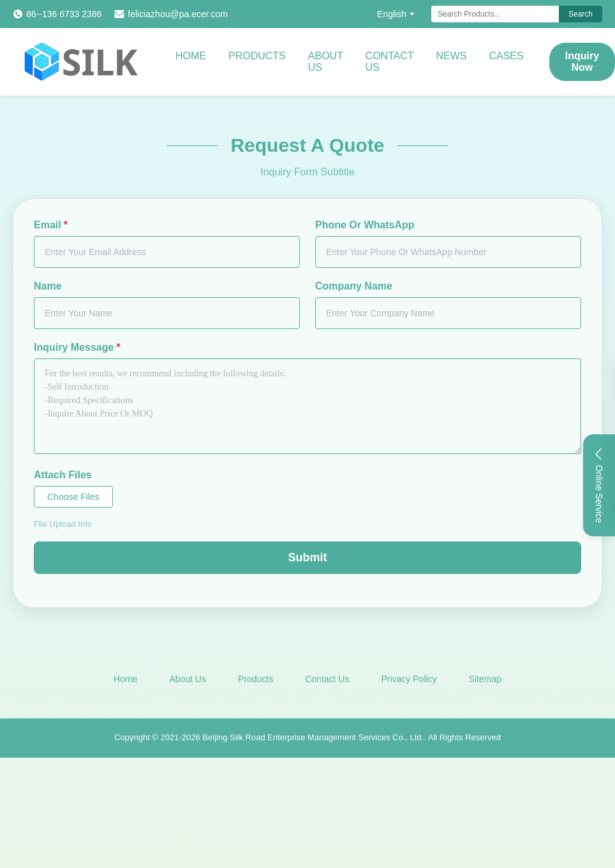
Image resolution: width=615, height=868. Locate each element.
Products (257, 56)
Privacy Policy (409, 684)
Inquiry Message (77, 347)
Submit (308, 557)
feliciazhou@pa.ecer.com (178, 14)
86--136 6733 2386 (64, 14)
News (451, 56)
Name (48, 286)
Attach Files (63, 475)
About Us (326, 62)
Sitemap (485, 684)
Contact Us (390, 62)
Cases (506, 56)
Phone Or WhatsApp (365, 225)
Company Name (354, 286)
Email (51, 225)
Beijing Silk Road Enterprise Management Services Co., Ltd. (313, 743)
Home (191, 56)
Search (581, 14)
